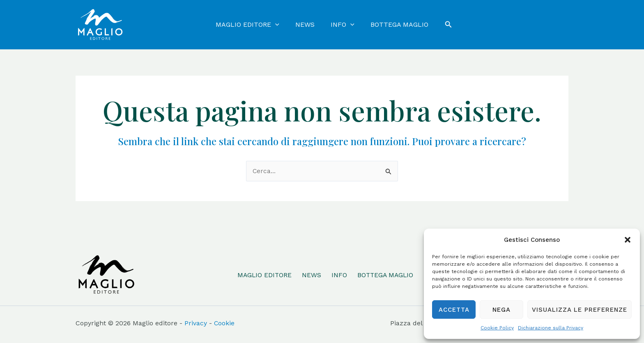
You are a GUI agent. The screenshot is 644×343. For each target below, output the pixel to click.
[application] (280, 25)
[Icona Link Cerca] (442, 24)
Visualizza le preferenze (580, 310)
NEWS (311, 275)
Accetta (454, 310)
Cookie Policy (497, 328)
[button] (628, 240)
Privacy (196, 323)
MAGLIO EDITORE (263, 275)
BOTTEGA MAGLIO (386, 275)
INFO (339, 275)
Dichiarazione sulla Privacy (551, 328)
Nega (501, 310)
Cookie (224, 323)
